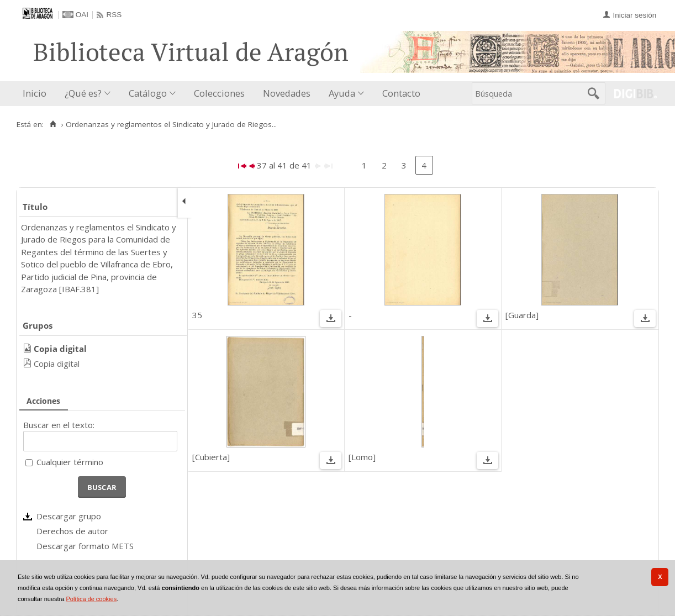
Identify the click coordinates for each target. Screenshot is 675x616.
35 (197, 315)
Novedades (287, 93)
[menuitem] (37, 94)
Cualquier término (70, 462)
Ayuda (342, 93)
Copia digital (57, 364)
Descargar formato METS (85, 546)
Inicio (35, 93)
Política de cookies (91, 599)
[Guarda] (522, 315)
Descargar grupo (69, 516)
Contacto (401, 93)
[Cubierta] (211, 457)
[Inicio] (53, 124)
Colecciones (219, 93)
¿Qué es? (83, 93)
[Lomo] (362, 457)
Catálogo (148, 93)
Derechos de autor (72, 531)
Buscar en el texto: (59, 425)
